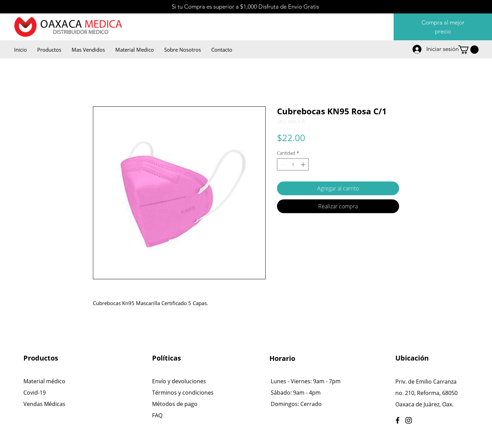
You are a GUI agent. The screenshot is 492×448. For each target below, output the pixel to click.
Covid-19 (35, 393)
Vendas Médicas (44, 404)
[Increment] (304, 165)
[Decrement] (282, 165)
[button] (468, 50)
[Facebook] (398, 420)
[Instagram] (409, 420)
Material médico (44, 381)
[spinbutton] (293, 165)
